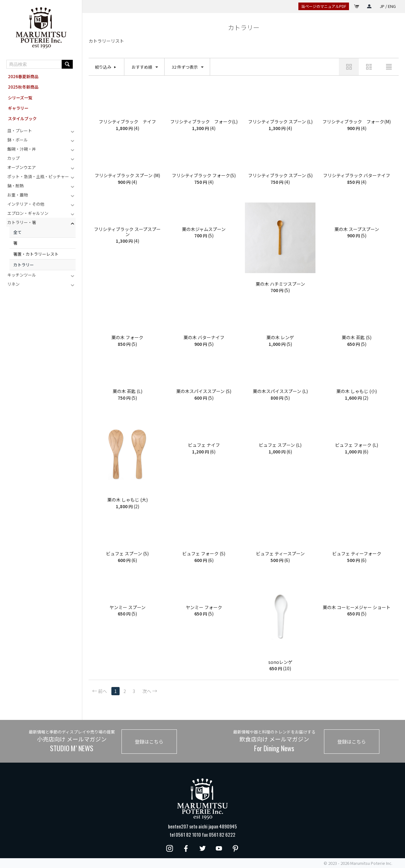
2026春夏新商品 (23, 76)
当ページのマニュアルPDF (324, 6)
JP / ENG (388, 6)
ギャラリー (18, 108)
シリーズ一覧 (20, 98)
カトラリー (24, 265)
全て (17, 232)
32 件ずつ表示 (188, 67)
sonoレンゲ (280, 662)
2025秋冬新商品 (23, 87)
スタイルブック (22, 119)
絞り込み (103, 67)
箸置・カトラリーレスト (36, 254)
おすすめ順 (145, 67)
